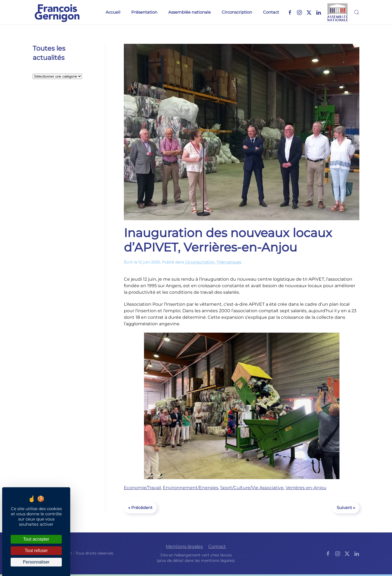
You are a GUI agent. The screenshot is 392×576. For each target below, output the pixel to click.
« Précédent (140, 508)
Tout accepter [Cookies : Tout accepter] (36, 539)
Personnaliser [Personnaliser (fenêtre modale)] (36, 562)
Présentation (144, 12)
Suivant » (346, 508)
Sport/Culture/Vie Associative (252, 488)
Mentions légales (184, 547)
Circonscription (237, 12)
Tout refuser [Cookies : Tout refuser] (36, 551)
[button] (357, 12)
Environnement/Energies (191, 488)
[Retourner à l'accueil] (57, 12)
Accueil (113, 12)
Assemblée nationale (189, 12)
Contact (271, 12)
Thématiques (229, 262)
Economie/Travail (142, 488)
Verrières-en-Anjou (306, 488)
